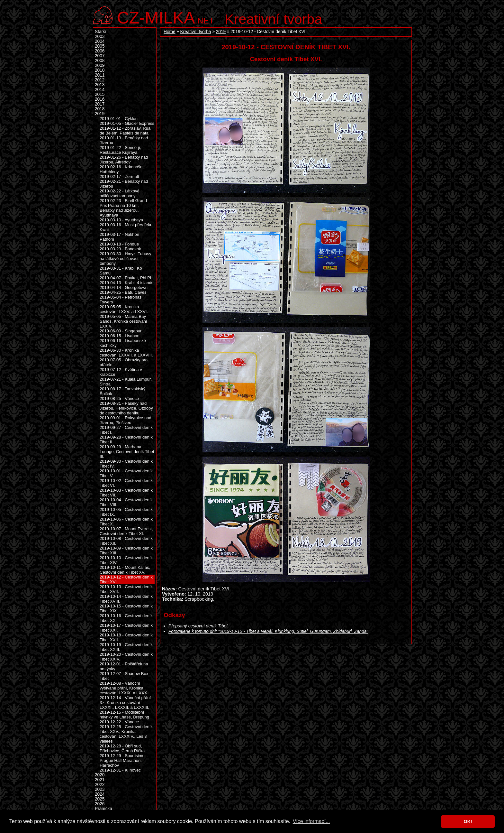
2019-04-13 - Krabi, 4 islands (126, 283)
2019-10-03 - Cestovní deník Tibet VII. (126, 493)
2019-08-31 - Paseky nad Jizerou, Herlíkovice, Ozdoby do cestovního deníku (126, 408)
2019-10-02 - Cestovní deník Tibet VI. (126, 483)
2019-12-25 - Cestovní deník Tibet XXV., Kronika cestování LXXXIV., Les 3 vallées (126, 734)
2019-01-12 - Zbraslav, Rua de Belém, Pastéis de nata (125, 131)
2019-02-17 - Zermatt (119, 176)
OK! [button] (468, 821)
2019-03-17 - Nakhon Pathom (119, 237)
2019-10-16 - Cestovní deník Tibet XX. (126, 618)
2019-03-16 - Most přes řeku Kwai (126, 227)
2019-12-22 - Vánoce (119, 722)
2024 (100, 794)
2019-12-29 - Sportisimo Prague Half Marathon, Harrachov (122, 760)
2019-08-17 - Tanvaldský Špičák (122, 391)
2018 (100, 109)
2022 (100, 785)
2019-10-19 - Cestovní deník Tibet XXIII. (126, 647)
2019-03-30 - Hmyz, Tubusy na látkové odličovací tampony (126, 259)
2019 (221, 32)
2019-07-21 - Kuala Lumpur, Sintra (126, 382)
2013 (100, 85)
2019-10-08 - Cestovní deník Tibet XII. (126, 541)
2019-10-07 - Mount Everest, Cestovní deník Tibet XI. (126, 531)
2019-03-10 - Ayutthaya (121, 220)
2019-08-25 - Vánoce (119, 398)
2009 (100, 65)
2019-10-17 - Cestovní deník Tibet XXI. (126, 628)
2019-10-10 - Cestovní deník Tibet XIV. (126, 560)
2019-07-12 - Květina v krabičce (121, 372)
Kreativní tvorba (273, 19)
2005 (100, 46)
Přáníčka (104, 809)
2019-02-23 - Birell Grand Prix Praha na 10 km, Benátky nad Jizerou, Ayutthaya (123, 208)
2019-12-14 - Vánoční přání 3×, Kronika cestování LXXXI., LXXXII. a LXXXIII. (125, 703)
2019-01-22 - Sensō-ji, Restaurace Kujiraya (120, 150)
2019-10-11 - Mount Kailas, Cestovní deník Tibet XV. (125, 570)
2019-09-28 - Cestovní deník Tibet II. (126, 440)
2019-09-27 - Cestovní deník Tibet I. (126, 430)
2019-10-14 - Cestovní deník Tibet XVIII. (126, 599)
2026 (100, 804)
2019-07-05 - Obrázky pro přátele (124, 362)
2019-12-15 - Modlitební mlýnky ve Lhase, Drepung (124, 715)
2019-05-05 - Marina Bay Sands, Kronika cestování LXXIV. (123, 321)
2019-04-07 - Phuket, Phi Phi (126, 278)
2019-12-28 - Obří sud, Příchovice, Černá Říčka (122, 748)
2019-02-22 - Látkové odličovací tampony (120, 193)
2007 (100, 56)
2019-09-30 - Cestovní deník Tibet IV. (126, 464)
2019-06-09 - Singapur (121, 331)
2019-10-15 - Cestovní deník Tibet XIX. (126, 608)
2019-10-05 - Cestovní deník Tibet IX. (126, 512)
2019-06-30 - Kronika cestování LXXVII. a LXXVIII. (126, 353)
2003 (100, 37)
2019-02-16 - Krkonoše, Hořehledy (122, 169)
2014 (100, 90)
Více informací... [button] (311, 821)
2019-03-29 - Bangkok (120, 249)
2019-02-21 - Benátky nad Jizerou (124, 184)
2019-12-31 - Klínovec (120, 770)
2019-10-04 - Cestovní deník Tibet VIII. (126, 502)
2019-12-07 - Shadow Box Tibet (124, 676)
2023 (100, 789)
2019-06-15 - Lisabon (120, 336)
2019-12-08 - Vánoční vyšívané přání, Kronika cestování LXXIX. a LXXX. (124, 688)
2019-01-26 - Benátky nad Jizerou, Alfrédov (124, 160)
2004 (100, 41)
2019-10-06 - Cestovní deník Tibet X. (126, 522)
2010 (100, 70)
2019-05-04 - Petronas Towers (121, 300)
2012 (100, 80)
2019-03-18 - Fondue (119, 244)
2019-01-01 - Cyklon (119, 119)
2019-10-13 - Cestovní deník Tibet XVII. (126, 589)
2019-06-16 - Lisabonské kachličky (123, 343)
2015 (100, 94)
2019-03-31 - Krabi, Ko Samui (121, 271)
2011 (100, 75)
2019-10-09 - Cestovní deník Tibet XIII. (126, 551)
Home (170, 32)
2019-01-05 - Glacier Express (127, 123)
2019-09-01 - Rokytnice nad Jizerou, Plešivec (126, 420)
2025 (100, 799)
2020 (100, 775)
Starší (101, 32)
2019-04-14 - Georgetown (124, 287)
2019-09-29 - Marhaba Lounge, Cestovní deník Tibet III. (127, 452)
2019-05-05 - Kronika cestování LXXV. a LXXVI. (124, 309)
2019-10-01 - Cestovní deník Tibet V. (126, 473)
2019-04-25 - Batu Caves (123, 292)
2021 (100, 780)
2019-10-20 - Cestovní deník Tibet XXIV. (126, 657)
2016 (100, 99)
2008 (100, 61)
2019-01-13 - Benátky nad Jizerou (124, 140)
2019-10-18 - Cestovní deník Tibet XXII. (126, 637)
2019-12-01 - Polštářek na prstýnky (124, 666)
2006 (100, 51)
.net (166, 17)
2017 (100, 104)
